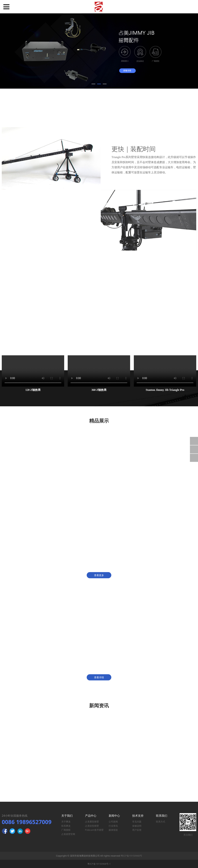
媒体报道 (113, 830)
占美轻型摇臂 (92, 826)
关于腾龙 (66, 822)
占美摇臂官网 (68, 834)
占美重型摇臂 (92, 822)
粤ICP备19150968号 (131, 856)
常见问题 (137, 822)
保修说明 (137, 826)
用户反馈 (137, 830)
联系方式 (161, 822)
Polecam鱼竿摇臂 (94, 830)
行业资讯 (113, 826)
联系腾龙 (66, 826)
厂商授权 (66, 830)
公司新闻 (113, 822)
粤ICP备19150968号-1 (99, 864)
